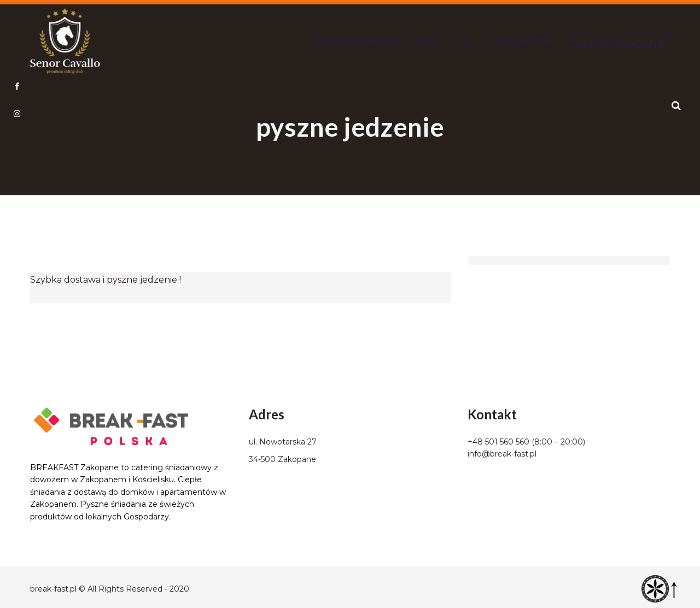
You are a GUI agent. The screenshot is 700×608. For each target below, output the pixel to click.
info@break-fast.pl (502, 454)
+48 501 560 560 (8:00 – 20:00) (526, 442)
